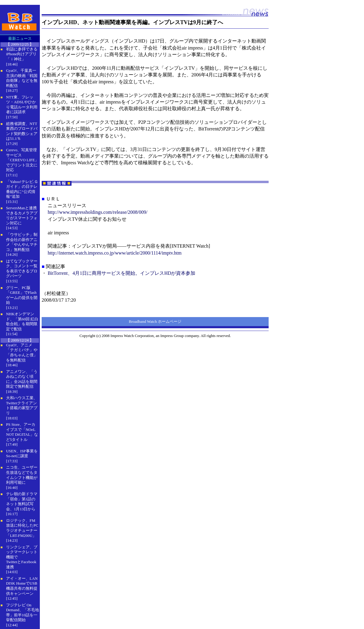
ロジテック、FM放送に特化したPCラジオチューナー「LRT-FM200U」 (22, 528)
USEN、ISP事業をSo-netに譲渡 (22, 454)
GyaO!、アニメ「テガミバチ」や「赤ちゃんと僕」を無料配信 (22, 353)
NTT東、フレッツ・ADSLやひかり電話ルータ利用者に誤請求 (22, 105)
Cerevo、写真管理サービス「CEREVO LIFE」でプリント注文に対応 (22, 160)
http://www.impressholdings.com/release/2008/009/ (97, 212)
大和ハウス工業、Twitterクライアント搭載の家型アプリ (22, 405)
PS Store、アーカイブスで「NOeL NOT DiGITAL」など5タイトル (22, 432)
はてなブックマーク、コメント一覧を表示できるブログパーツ (22, 269)
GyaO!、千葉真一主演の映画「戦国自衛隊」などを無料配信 (22, 78)
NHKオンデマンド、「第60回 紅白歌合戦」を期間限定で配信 (22, 321)
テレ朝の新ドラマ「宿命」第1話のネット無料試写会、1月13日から (22, 501)
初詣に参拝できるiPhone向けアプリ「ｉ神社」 (22, 54)
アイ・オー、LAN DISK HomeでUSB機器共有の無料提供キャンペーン (22, 586)
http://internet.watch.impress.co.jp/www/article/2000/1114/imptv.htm (115, 253)
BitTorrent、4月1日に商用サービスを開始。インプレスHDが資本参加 (122, 273)
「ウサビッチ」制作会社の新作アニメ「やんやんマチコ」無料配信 (22, 242)
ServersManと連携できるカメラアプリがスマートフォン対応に (22, 215)
